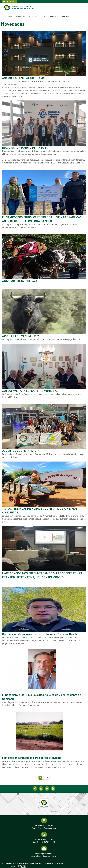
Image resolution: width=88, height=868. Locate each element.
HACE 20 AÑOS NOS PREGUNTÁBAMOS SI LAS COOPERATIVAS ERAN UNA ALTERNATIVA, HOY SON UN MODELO (42, 575)
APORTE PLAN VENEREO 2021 (21, 336)
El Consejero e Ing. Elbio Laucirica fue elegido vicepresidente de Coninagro (42, 697)
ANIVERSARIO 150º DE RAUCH (21, 281)
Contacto (66, 17)
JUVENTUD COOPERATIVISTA (21, 451)
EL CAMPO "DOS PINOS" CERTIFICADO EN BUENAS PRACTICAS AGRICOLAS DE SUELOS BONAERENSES (42, 219)
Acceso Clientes (10, 2)
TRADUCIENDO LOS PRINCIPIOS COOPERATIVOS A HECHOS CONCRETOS (40, 511)
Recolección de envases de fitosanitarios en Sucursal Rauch (40, 634)
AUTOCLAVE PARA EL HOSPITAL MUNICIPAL (30, 391)
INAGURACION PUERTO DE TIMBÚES (25, 148)
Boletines (43, 17)
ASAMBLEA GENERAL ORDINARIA (23, 78)
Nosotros (8, 17)
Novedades (54, 17)
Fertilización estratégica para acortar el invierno (32, 758)
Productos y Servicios (26, 17)
